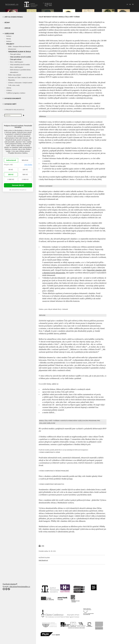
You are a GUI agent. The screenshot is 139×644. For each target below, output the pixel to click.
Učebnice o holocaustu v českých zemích (20, 83)
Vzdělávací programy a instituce (16, 93)
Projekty (10, 44)
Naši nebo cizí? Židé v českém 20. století (20, 77)
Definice (9, 36)
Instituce (9, 41)
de (133, 4)
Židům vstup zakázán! (15, 75)
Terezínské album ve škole (19, 52)
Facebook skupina (9, 584)
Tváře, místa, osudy (14, 85)
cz (127, 4)
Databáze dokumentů (13, 98)
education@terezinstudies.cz (20, 587)
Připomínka (12, 80)
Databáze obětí (10, 104)
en (130, 4)
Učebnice (9, 90)
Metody (9, 39)
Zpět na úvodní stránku (14, 17)
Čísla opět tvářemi (15, 54)
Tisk (41, 546)
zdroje (7, 28)
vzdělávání (9, 34)
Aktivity (9, 88)
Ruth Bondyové (43, 560)
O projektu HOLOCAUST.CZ (14, 110)
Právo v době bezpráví (16, 62)
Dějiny (7, 23)
